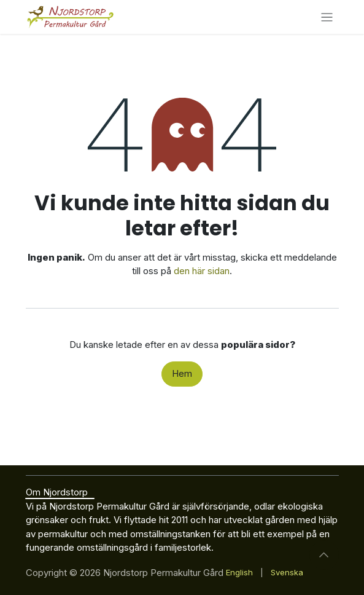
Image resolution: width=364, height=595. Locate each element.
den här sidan (202, 271)
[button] (324, 555)
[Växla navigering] (327, 17)
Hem (182, 373)
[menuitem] (239, 573)
